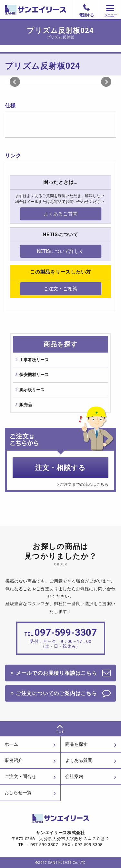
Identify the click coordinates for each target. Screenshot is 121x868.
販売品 (26, 405)
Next (106, 82)
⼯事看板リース (34, 360)
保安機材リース (34, 375)
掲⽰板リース (32, 390)
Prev (15, 82)
